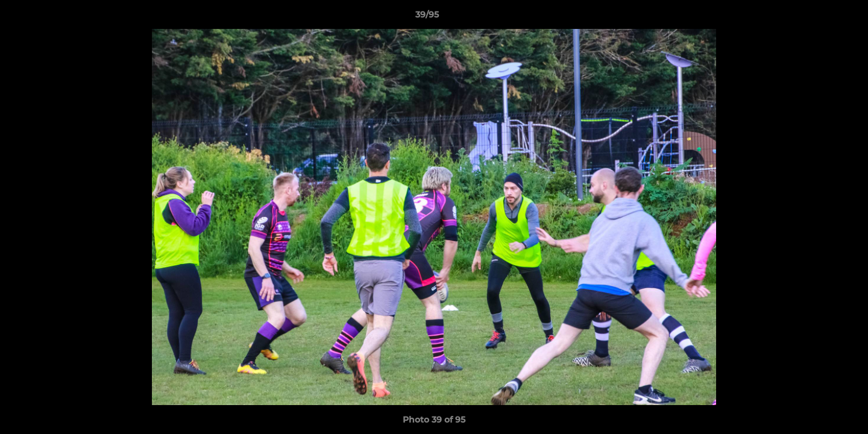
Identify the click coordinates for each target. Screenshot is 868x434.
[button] (817, 17)
